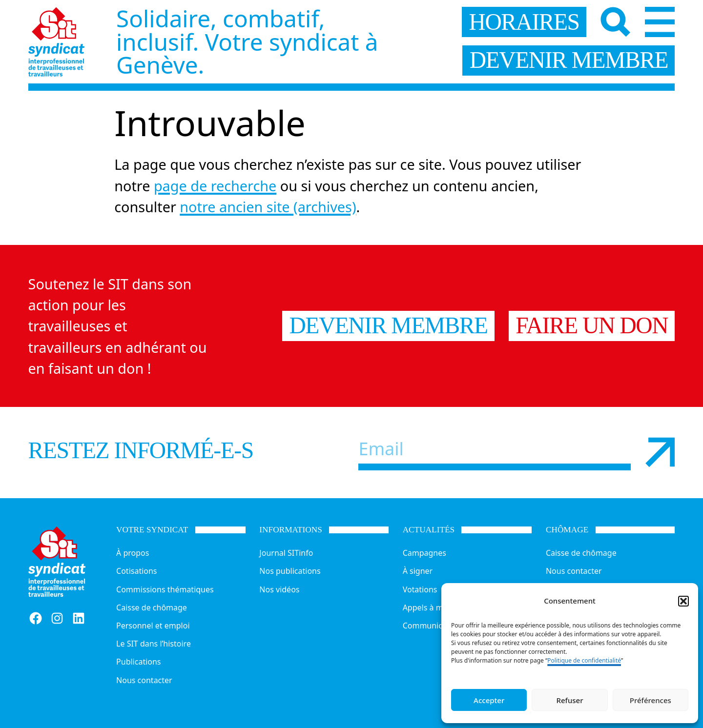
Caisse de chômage (152, 607)
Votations (420, 589)
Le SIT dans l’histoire (154, 644)
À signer (418, 571)
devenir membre (569, 60)
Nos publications (290, 571)
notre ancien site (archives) (268, 207)
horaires (524, 22)
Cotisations (136, 571)
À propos (133, 553)
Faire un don (592, 325)
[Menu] (660, 22)
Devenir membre (388, 325)
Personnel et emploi (153, 626)
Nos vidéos (279, 589)
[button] (683, 601)
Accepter (489, 700)
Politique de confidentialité (584, 660)
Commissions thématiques (165, 589)
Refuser (569, 700)
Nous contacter (144, 680)
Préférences (651, 700)
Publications (138, 662)
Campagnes (424, 553)
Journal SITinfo (286, 553)
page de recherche (215, 186)
